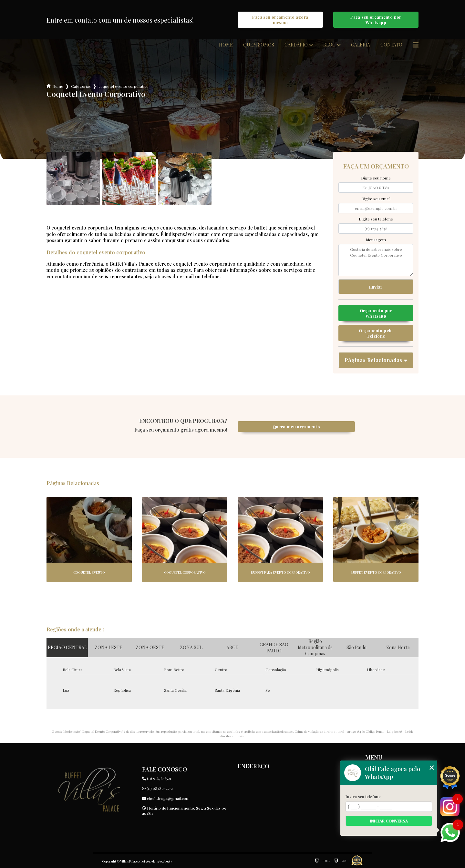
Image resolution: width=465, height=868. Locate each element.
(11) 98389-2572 (157, 788)
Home (226, 45)
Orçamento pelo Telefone (376, 333)
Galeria (361, 45)
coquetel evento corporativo (124, 86)
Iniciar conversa (389, 821)
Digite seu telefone (376, 219)
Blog (329, 45)
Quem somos (259, 45)
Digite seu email (376, 199)
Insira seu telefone (363, 797)
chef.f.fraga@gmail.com (166, 798)
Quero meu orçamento (296, 427)
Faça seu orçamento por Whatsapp (376, 20)
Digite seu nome (376, 178)
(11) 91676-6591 (157, 778)
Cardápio (296, 45)
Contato (391, 45)
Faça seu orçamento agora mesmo (280, 20)
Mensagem (376, 240)
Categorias (81, 86)
